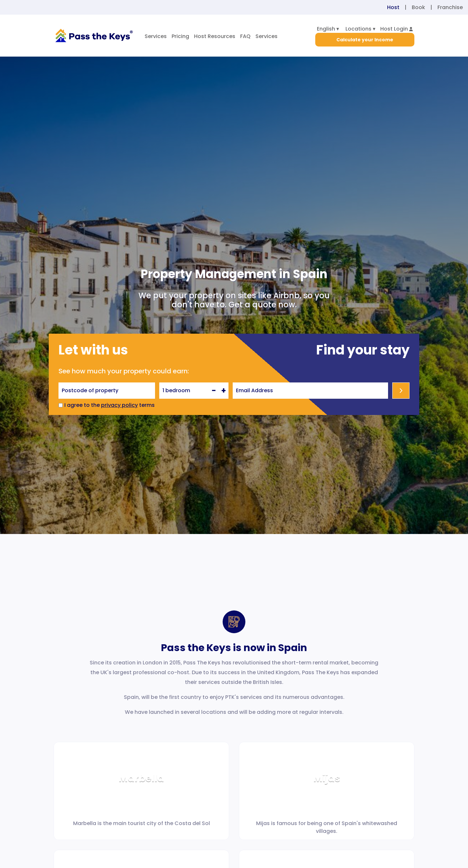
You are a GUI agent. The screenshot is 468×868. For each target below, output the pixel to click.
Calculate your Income (365, 40)
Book (418, 7)
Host (393, 7)
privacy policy (119, 405)
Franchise (450, 7)
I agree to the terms (110, 405)
